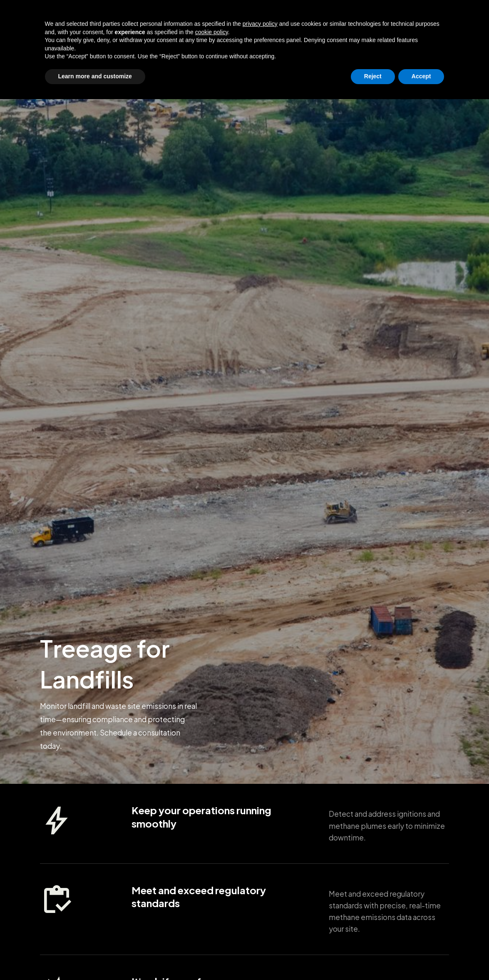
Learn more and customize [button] (95, 957)
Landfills (251, 14)
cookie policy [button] (212, 913)
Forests (286, 14)
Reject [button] (373, 957)
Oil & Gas (146, 14)
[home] (68, 15)
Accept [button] (421, 957)
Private (401, 14)
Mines (220, 14)
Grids (114, 14)
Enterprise (364, 14)
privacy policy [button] (260, 905)
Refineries (185, 14)
